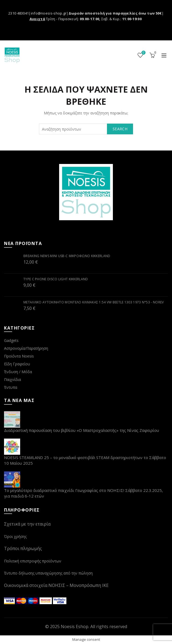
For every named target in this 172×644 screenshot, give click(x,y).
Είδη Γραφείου (17, 364)
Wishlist (143, 53)
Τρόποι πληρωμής (23, 548)
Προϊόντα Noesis (19, 356)
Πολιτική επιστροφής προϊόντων (33, 561)
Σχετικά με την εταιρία (27, 524)
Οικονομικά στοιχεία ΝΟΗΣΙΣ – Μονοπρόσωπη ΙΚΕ (56, 585)
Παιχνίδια (12, 379)
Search (120, 129)
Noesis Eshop (75, 626)
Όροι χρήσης (15, 536)
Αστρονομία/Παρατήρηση (26, 348)
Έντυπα (11, 387)
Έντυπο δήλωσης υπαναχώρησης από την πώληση (48, 573)
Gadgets (11, 340)
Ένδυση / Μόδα (18, 372)
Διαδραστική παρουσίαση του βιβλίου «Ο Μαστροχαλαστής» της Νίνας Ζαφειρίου (82, 430)
